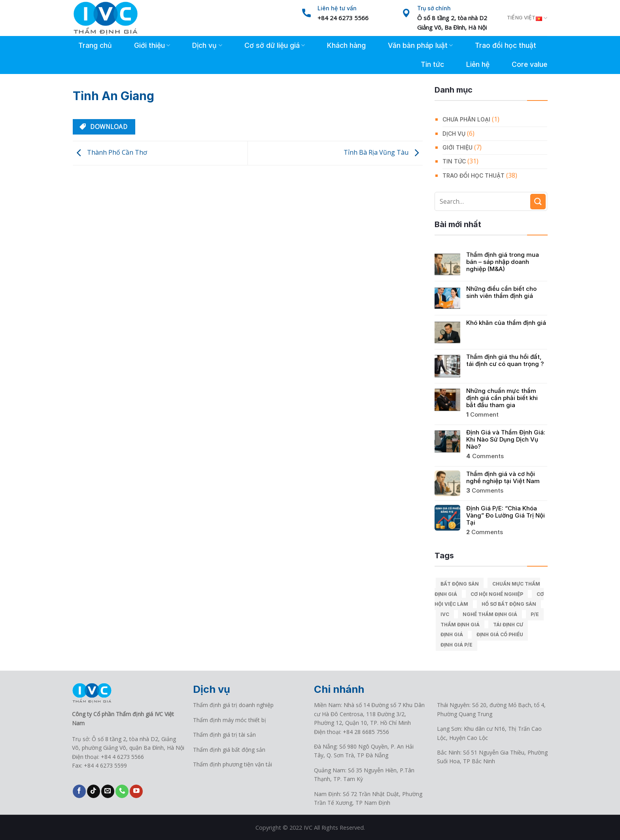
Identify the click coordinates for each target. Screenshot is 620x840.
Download (103, 127)
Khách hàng (346, 45)
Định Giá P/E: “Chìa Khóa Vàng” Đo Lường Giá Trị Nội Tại (506, 516)
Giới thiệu (152, 45)
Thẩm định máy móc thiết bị (230, 720)
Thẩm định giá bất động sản (229, 750)
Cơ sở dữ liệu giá (275, 45)
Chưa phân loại (466, 119)
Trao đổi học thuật (506, 45)
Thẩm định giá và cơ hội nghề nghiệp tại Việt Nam (503, 478)
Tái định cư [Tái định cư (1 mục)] (508, 625)
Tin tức (432, 64)
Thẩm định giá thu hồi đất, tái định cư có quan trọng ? (505, 360)
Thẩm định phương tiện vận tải (232, 764)
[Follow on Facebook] (79, 791)
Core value (529, 64)
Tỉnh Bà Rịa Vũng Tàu (383, 152)
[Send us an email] (108, 791)
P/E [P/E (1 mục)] (535, 614)
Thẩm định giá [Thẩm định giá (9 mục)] (460, 625)
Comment (482, 415)
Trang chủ (95, 45)
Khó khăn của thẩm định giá (506, 323)
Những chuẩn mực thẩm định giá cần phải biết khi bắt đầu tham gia (502, 398)
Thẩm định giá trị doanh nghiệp (233, 705)
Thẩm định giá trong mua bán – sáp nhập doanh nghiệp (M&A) (503, 262)
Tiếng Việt (527, 18)
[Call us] (122, 791)
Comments (485, 456)
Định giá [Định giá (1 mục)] (452, 634)
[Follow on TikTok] (94, 791)
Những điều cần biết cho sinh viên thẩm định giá (501, 292)
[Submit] (538, 202)
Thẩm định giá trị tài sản (224, 735)
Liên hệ (478, 64)
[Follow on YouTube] (136, 791)
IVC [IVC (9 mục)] (445, 614)
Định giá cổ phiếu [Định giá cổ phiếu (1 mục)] (500, 634)
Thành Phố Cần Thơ (110, 152)
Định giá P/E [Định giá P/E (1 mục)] (456, 645)
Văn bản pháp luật (420, 45)
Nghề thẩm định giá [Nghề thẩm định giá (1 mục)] (490, 614)
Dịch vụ (207, 45)
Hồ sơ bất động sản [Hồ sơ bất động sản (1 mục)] (509, 604)
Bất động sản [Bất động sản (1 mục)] (460, 584)
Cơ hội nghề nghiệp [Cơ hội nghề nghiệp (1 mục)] (497, 594)
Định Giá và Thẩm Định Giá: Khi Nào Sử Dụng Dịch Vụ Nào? (506, 440)
